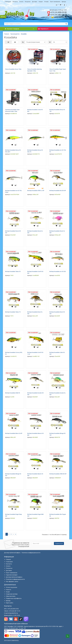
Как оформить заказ (11, 581)
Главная (7, 34)
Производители (15, 34)
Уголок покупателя (11, 587)
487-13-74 (58, 15)
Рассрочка (28, 2)
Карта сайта (9, 603)
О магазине (8, 2)
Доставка (35, 2)
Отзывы (46, 2)
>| (15, 534)
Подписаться (59, 543)
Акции (7, 592)
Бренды (64, 2)
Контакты (15, 2)
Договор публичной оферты (12, 553)
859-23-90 (58, 12)
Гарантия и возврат (11, 575)
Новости (8, 590)
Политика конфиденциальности (31, 553)
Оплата (21, 2)
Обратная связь (10, 596)
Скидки (41, 2)
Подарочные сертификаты (13, 598)
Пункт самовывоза (55, 2)
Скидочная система (11, 594)
